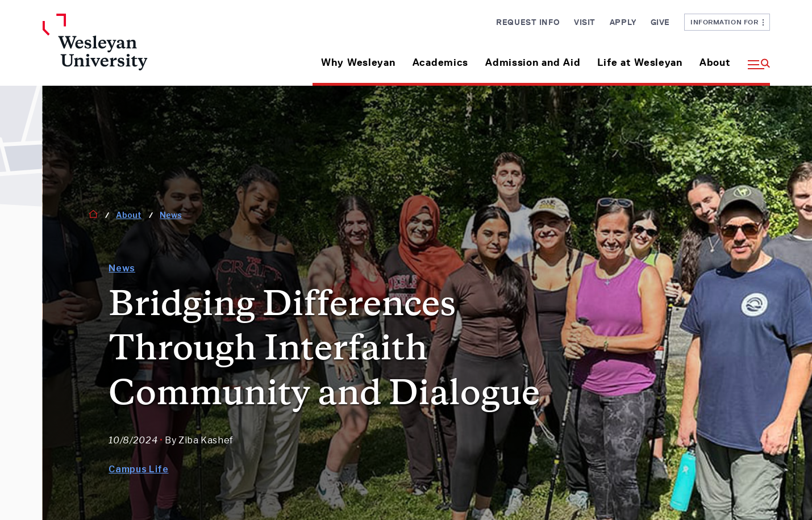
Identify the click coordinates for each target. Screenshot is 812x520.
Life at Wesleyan (640, 62)
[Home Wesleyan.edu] (128, 50)
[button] (755, 58)
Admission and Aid (533, 62)
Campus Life (138, 469)
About (715, 62)
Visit (585, 22)
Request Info (528, 22)
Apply (623, 22)
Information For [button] (727, 22)
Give (660, 22)
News (171, 215)
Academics (440, 62)
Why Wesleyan (358, 62)
